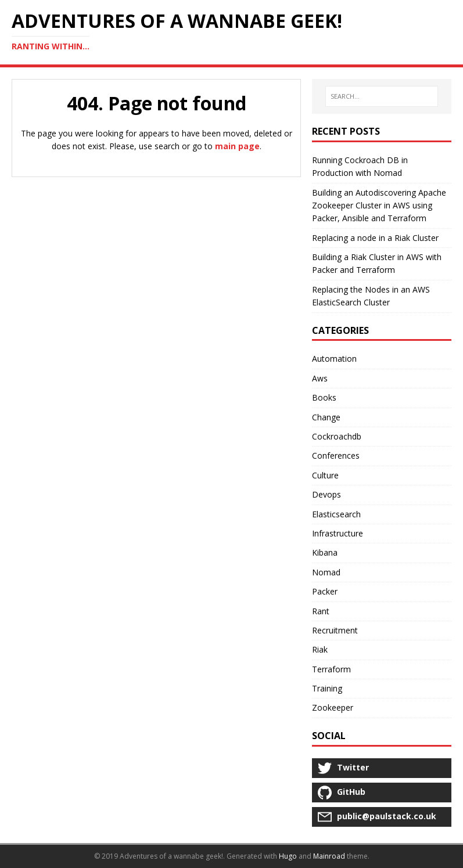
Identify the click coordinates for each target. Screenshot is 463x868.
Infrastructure (338, 533)
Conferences (336, 455)
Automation (334, 359)
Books (324, 397)
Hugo (288, 856)
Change (326, 417)
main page (237, 146)
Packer (325, 591)
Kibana (325, 552)
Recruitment (335, 630)
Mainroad (329, 856)
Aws (320, 378)
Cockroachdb (337, 436)
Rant (321, 611)
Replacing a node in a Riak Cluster (375, 238)
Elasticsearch (336, 514)
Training (327, 688)
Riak (320, 649)
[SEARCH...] (382, 96)
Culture (325, 475)
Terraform (331, 669)
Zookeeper (333, 707)
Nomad (326, 572)
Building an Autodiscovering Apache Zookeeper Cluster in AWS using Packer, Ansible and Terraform (379, 206)
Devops (326, 494)
